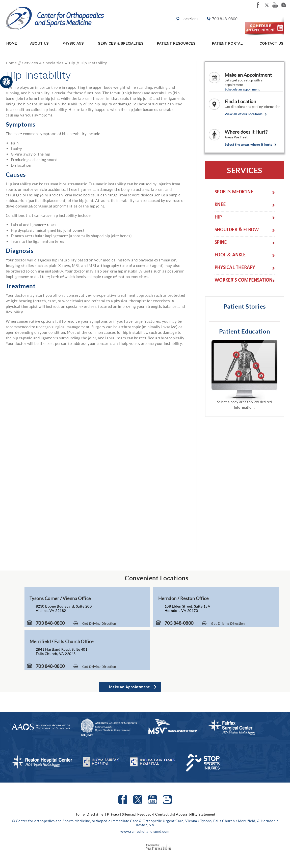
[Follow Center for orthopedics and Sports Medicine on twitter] (267, 5)
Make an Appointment (248, 75)
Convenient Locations (156, 578)
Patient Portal (227, 39)
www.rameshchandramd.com (145, 831)
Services (244, 170)
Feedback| (146, 814)
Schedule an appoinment (242, 89)
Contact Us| (165, 814)
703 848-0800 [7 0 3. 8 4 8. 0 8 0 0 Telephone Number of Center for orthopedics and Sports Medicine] (224, 21)
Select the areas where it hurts (248, 145)
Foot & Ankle (230, 256)
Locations (189, 21)
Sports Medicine (234, 192)
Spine (221, 243)
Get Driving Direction (99, 623)
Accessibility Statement (196, 814)
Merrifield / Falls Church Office (62, 641)
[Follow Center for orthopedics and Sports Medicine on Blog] (284, 5)
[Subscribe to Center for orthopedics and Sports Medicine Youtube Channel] (153, 800)
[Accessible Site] (6, 82)
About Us (39, 39)
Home (12, 39)
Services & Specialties (121, 39)
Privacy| (114, 814)
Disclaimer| (96, 814)
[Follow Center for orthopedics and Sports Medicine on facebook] (258, 5)
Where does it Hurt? (246, 132)
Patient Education (245, 331)
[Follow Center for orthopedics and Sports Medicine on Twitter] (138, 800)
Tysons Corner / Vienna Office (60, 598)
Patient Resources (176, 39)
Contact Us (271, 39)
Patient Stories (245, 306)
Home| (80, 814)
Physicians (73, 39)
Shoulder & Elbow (237, 230)
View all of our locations (244, 114)
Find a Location (240, 101)
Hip (72, 63)
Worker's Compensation (243, 281)
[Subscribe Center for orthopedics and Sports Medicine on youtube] (275, 5)
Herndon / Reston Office (183, 598)
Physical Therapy (235, 268)
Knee (220, 205)
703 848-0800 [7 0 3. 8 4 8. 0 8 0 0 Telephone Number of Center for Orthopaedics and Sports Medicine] (50, 623)
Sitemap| (129, 814)
